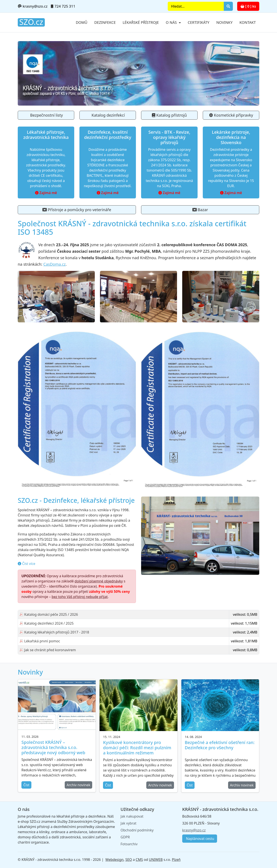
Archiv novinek (78, 785)
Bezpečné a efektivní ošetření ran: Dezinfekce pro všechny (220, 745)
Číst (26, 785)
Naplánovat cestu (200, 839)
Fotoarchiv (129, 844)
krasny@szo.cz (33, 6)
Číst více (28, 564)
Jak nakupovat (132, 816)
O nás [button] (172, 22)
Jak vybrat (128, 823)
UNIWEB (156, 860)
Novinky (224, 22)
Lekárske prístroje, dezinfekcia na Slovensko (231, 137)
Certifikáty (199, 22)
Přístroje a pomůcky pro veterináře (77, 210)
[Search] (196, 6)
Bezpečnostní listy (46, 115)
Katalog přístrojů (169, 115)
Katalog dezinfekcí (108, 115)
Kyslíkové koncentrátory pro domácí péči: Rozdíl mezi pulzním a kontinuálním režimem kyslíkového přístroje (137, 750)
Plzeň (176, 860)
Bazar (200, 210)
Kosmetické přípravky (231, 115)
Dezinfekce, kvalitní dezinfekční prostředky (108, 135)
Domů (82, 22)
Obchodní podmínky (137, 830)
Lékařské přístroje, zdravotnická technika (46, 135)
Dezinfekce (105, 22)
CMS (139, 860)
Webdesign (114, 860)
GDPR (125, 837)
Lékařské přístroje (141, 22)
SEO (129, 860)
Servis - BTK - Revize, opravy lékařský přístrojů (169, 137)
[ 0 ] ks (248, 6)
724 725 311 (65, 6)
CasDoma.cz (54, 264)
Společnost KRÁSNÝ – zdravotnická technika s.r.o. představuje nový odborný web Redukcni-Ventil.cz (53, 750)
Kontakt (248, 22)
